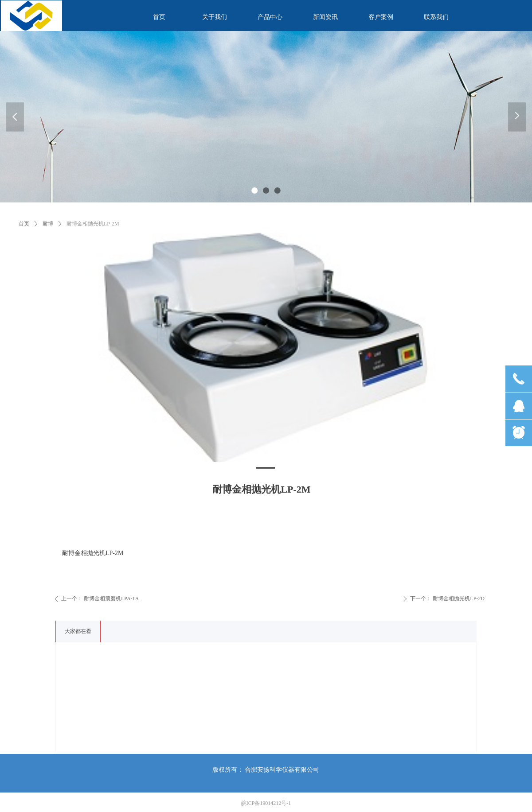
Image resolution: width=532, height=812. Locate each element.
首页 (24, 224)
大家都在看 (78, 631)
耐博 (48, 224)
